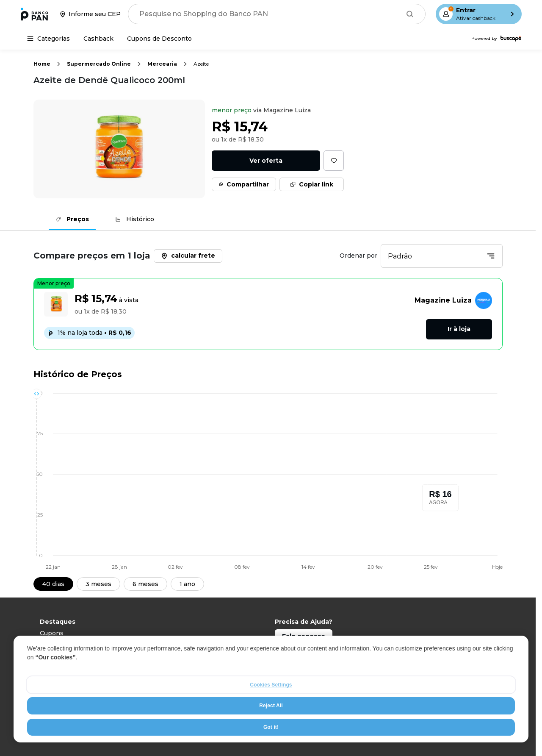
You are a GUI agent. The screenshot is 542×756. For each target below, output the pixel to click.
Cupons (52, 633)
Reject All (271, 706)
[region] (271, 689)
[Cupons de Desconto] (159, 39)
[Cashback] (98, 39)
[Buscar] (410, 14)
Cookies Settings (271, 685)
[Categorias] (48, 39)
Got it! (271, 727)
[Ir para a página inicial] (34, 14)
